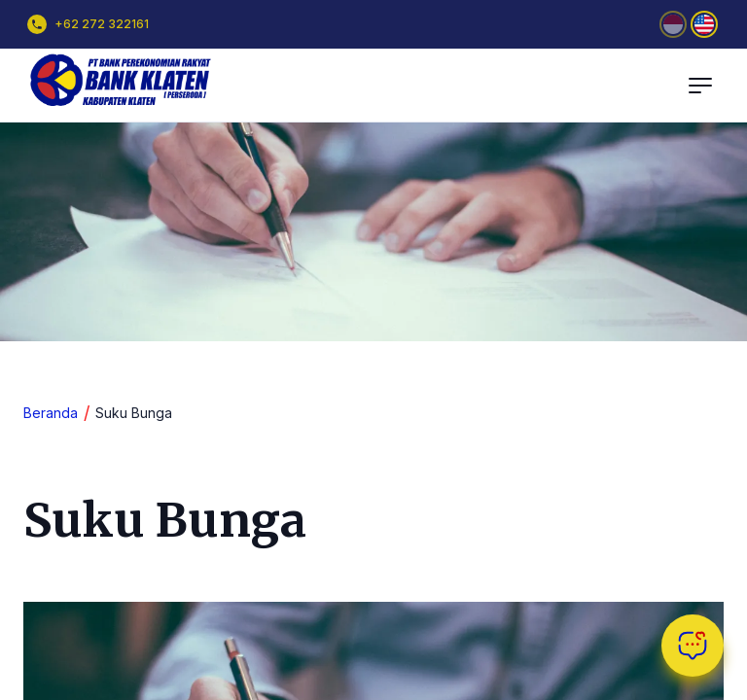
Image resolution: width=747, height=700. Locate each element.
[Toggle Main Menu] (700, 86)
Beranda (51, 413)
